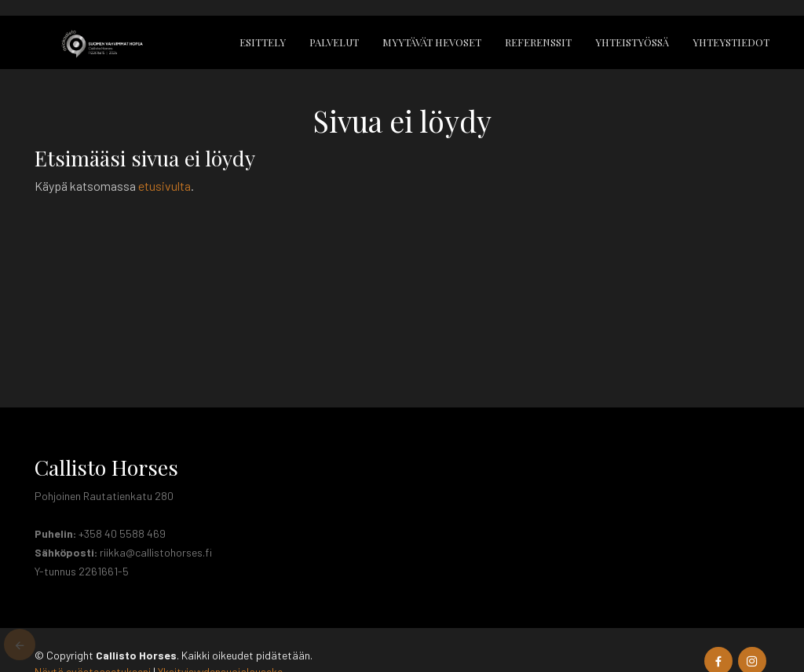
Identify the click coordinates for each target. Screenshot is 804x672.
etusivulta (164, 186)
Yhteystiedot (731, 42)
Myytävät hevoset (432, 42)
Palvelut (334, 42)
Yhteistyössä (632, 42)
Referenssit (538, 42)
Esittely (263, 42)
